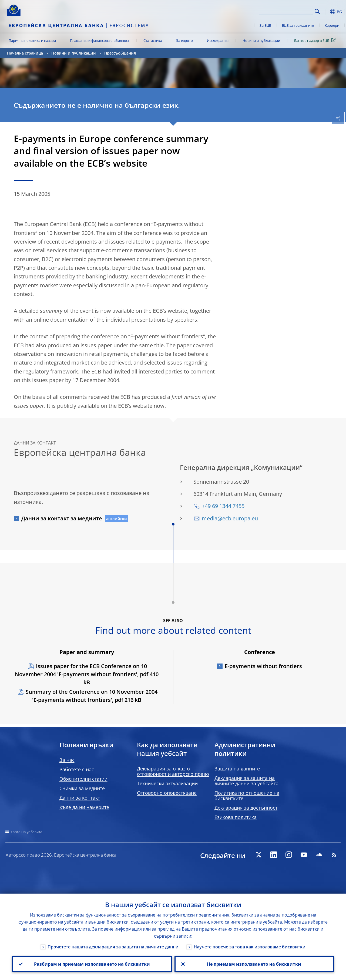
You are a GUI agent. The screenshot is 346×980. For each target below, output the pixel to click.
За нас (67, 760)
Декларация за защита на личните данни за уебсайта (246, 781)
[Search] (286, 11)
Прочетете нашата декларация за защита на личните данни (113, 947)
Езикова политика (236, 817)
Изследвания (218, 41)
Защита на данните (237, 769)
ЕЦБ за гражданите (298, 25)
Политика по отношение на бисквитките (247, 796)
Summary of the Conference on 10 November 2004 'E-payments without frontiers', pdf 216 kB (92, 696)
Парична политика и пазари (32, 41)
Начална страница (25, 53)
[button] (326, 12)
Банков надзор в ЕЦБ (316, 40)
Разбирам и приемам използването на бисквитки (92, 964)
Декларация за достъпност (246, 808)
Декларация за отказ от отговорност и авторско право (173, 771)
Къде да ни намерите (84, 807)
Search (317, 11)
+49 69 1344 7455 (223, 506)
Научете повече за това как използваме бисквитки (250, 947)
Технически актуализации (167, 783)
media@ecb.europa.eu (230, 518)
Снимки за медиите (82, 788)
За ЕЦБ (265, 25)
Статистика (153, 41)
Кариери (332, 25)
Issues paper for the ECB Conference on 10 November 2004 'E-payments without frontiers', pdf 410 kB (87, 674)
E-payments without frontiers (263, 666)
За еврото (184, 41)
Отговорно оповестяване (167, 793)
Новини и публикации (261, 41)
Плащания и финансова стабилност (100, 41)
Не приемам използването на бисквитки (254, 964)
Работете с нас (77, 769)
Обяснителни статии (83, 779)
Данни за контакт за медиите (62, 518)
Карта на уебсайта (26, 832)
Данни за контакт (80, 798)
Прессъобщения (120, 53)
